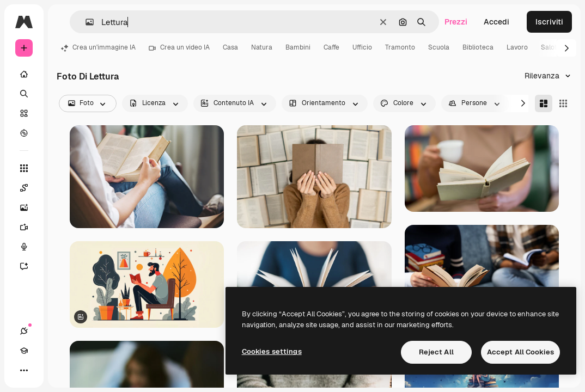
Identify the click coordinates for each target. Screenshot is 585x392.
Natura (262, 47)
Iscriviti (549, 22)
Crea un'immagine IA (98, 47)
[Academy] (24, 351)
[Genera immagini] (29, 207)
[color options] (404, 103)
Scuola (439, 47)
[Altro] (24, 370)
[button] (85, 22)
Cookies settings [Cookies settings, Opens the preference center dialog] (272, 351)
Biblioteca (478, 47)
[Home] (24, 74)
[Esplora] (24, 133)
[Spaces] (29, 188)
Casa (230, 47)
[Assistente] (29, 266)
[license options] (155, 103)
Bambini (298, 47)
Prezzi (456, 22)
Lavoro (517, 47)
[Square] (563, 103)
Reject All (436, 352)
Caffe (331, 47)
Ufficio (362, 47)
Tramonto (400, 47)
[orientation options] (325, 103)
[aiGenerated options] (235, 103)
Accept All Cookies (520, 352)
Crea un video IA (179, 47)
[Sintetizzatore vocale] (29, 247)
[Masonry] (544, 103)
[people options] (475, 103)
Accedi (496, 22)
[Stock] (24, 113)
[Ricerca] (24, 94)
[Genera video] (29, 227)
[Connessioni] (24, 331)
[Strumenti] (24, 168)
